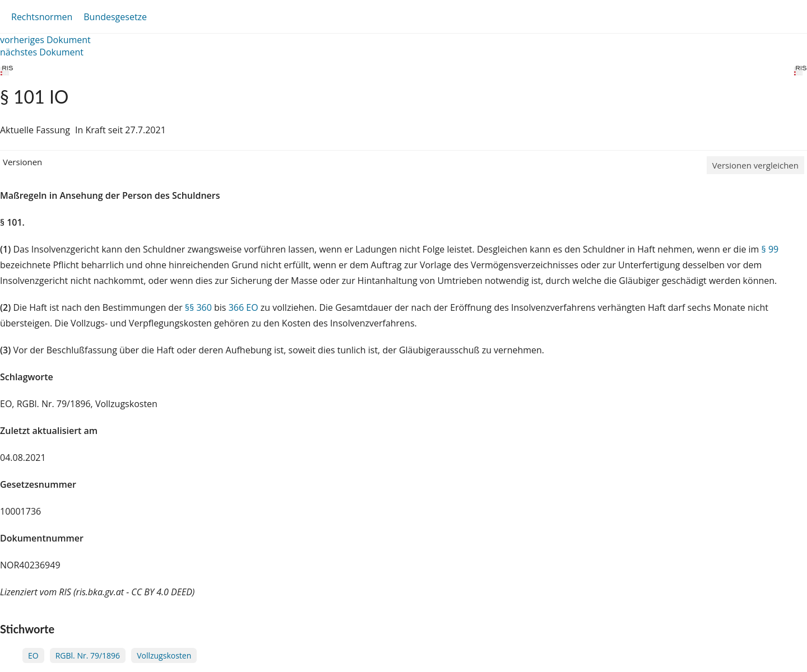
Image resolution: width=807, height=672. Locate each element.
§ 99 (770, 249)
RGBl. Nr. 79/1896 (88, 655)
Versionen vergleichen (755, 165)
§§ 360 (198, 307)
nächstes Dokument (42, 52)
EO (33, 655)
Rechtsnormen (42, 17)
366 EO (244, 307)
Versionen (22, 162)
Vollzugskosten (164, 655)
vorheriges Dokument (45, 40)
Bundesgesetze (115, 17)
